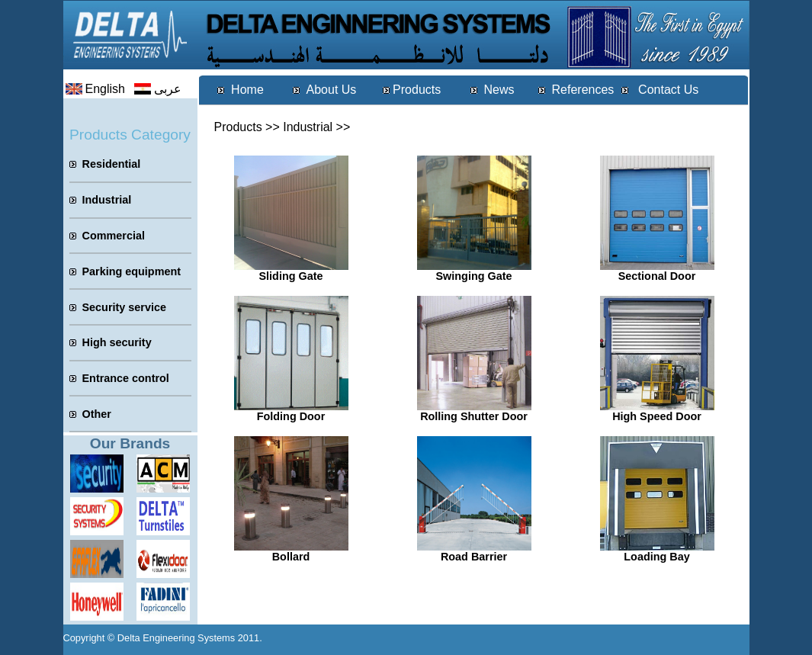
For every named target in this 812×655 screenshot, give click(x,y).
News (499, 90)
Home (247, 90)
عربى (168, 89)
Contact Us (667, 90)
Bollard (291, 557)
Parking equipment (132, 271)
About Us (332, 90)
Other (97, 414)
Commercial (114, 236)
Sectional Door (657, 276)
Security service (124, 307)
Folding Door (291, 416)
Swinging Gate (474, 276)
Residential (112, 164)
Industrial (308, 127)
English (105, 89)
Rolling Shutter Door (474, 416)
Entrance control (126, 378)
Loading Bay (656, 557)
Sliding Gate (291, 276)
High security (117, 342)
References (583, 90)
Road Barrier (474, 557)
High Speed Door (657, 416)
